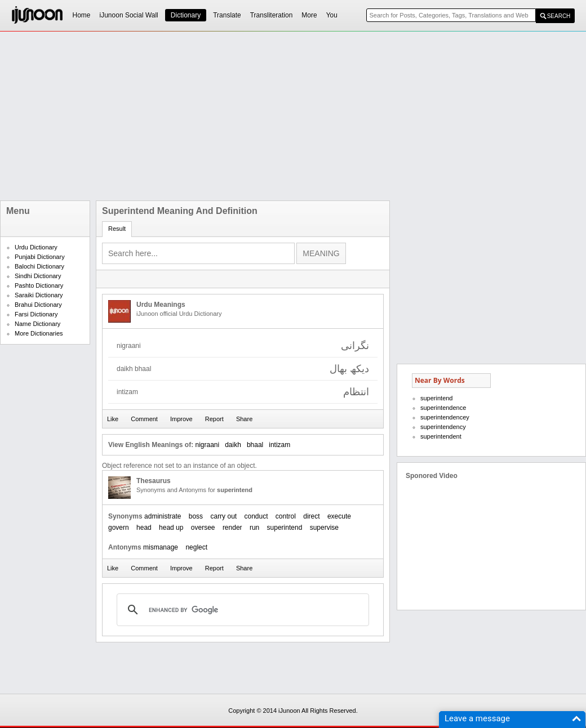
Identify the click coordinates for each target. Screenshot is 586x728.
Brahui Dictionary (38, 305)
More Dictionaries (39, 333)
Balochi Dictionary (39, 266)
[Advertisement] (236, 116)
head (144, 528)
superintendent (441, 436)
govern (119, 528)
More (309, 15)
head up (171, 528)
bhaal (255, 445)
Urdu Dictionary (36, 247)
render (232, 528)
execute (339, 516)
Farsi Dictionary (36, 314)
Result (117, 229)
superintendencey (445, 417)
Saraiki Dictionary (39, 295)
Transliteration (272, 15)
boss (196, 516)
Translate (227, 15)
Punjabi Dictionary (40, 257)
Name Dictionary (37, 324)
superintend (285, 528)
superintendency (443, 427)
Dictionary (186, 15)
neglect (196, 547)
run (254, 528)
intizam (279, 445)
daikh (233, 445)
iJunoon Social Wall (129, 15)
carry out (223, 516)
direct (311, 516)
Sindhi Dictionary (38, 276)
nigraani (207, 445)
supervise (324, 528)
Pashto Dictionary (39, 285)
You (332, 15)
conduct (256, 516)
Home (82, 15)
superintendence (443, 408)
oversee (203, 528)
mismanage (161, 547)
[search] (241, 610)
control (286, 516)
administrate (163, 516)
